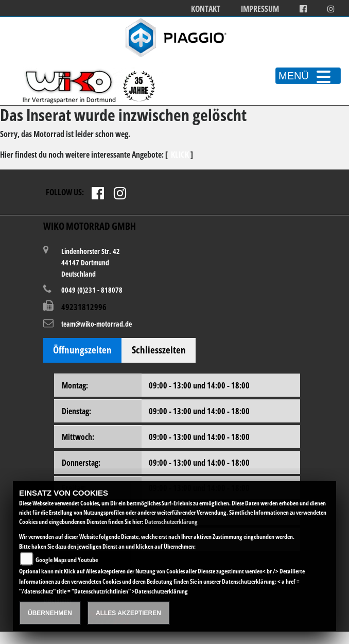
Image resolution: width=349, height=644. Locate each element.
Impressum (260, 9)
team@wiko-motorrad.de (97, 324)
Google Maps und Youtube (67, 560)
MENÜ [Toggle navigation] (308, 76)
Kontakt (206, 9)
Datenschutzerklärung (171, 522)
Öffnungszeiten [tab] (82, 350)
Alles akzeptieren (128, 613)
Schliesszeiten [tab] (159, 350)
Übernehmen (50, 613)
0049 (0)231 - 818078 (92, 290)
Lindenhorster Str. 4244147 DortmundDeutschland (91, 262)
